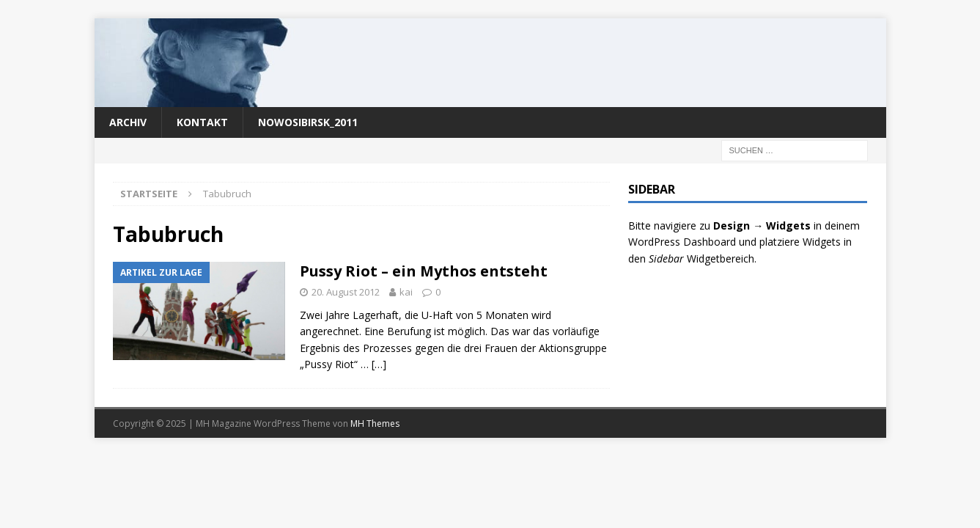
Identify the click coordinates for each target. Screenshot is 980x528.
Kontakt (202, 122)
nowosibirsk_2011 (308, 122)
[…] (379, 364)
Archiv (128, 122)
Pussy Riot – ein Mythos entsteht (424, 271)
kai (406, 292)
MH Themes (375, 423)
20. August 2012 (346, 292)
